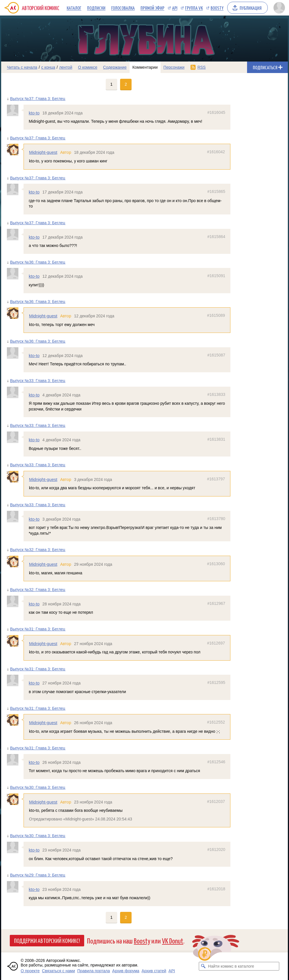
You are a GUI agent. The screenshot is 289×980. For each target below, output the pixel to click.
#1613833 (216, 394)
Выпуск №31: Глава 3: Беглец (38, 629)
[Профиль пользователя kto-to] (15, 110)
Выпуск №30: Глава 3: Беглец (38, 787)
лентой (66, 67)
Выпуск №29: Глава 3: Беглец (38, 875)
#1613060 (216, 564)
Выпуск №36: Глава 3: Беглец (38, 262)
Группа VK (194, 8)
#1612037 (216, 801)
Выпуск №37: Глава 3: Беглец (38, 99)
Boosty (217, 8)
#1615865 (216, 191)
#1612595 (216, 682)
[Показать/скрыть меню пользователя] (279, 8)
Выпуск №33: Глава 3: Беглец (38, 381)
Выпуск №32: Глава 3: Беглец (38, 550)
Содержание (115, 67)
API (175, 8)
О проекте (30, 971)
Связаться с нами (58, 971)
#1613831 (216, 439)
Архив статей (154, 971)
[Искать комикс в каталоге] (203, 966)
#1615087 (216, 355)
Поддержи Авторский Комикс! (47, 940)
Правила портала (94, 971)
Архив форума (126, 971)
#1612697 (216, 643)
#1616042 (216, 152)
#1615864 (216, 237)
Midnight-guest (43, 152)
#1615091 (216, 276)
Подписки (96, 8)
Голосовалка (123, 8)
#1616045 (216, 112)
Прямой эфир (152, 8)
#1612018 (216, 889)
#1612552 (216, 722)
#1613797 (216, 479)
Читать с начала (22, 67)
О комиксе (87, 67)
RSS (202, 67)
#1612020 (216, 849)
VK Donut (173, 940)
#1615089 (216, 315)
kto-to (34, 113)
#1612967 (216, 603)
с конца (48, 67)
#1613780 (216, 519)
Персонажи (174, 67)
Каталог (74, 8)
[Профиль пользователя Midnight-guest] (15, 149)
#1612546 (216, 762)
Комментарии (145, 67)
